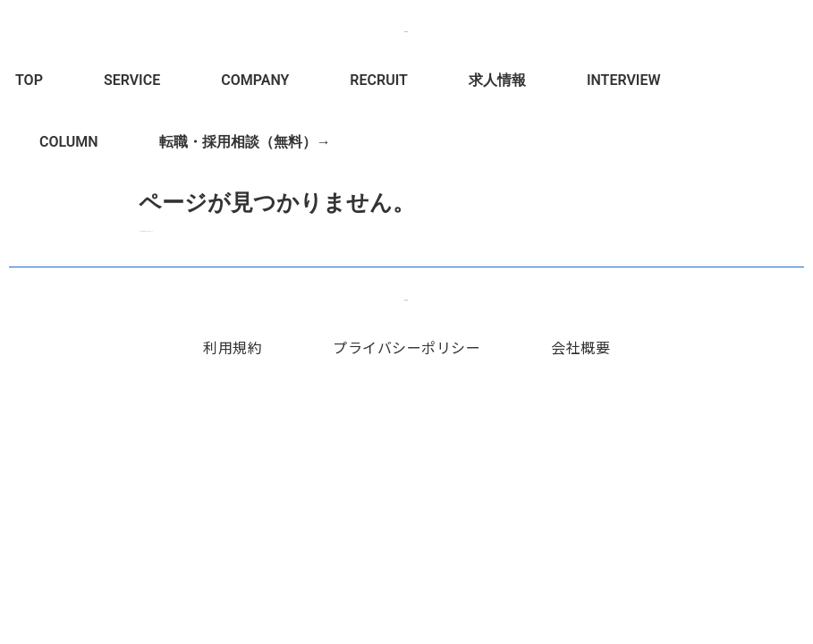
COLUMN (69, 142)
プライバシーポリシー (406, 347)
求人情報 (497, 80)
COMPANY (255, 80)
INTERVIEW (624, 80)
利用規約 (233, 347)
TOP (29, 80)
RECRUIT (379, 80)
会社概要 (580, 347)
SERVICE (132, 80)
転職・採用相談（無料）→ (245, 142)
